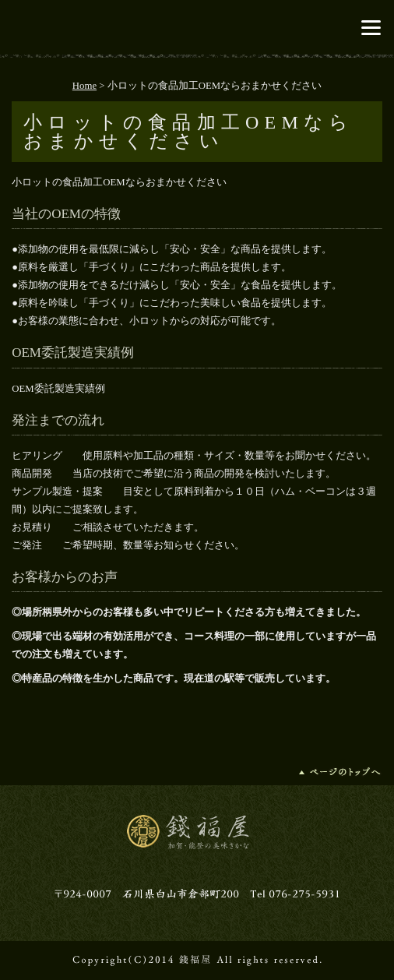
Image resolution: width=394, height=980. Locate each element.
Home (84, 86)
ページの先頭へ (341, 772)
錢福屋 (197, 27)
